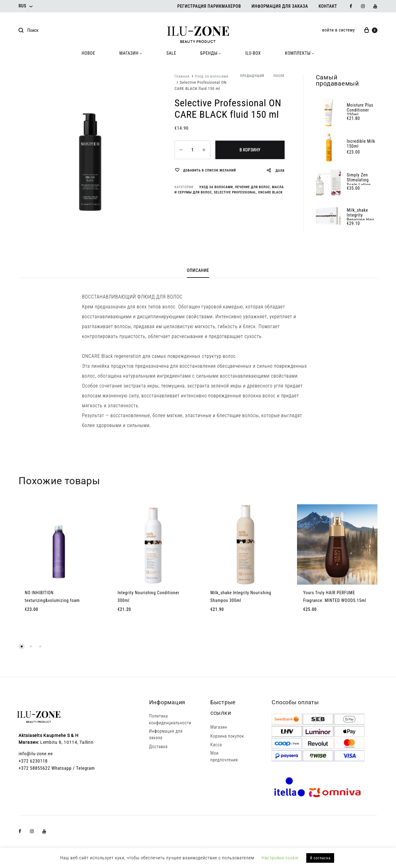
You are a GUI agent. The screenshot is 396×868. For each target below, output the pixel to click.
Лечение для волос (252, 187)
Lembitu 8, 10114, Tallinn (67, 742)
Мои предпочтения (224, 756)
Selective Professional (235, 192)
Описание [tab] (198, 270)
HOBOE (88, 53)
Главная (182, 76)
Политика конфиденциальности (170, 719)
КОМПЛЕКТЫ (300, 53)
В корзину (250, 150)
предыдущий (252, 76)
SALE (171, 53)
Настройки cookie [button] (280, 858)
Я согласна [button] (320, 858)
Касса (216, 745)
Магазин (219, 727)
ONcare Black (270, 192)
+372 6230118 (33, 761)
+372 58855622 (34, 768)
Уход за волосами (212, 76)
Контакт (328, 6)
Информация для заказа (280, 6)
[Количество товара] (192, 150)
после (279, 76)
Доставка (158, 747)
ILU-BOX (253, 53)
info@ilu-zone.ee (36, 754)
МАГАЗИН (131, 53)
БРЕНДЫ (211, 53)
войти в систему (338, 30)
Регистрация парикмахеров (209, 6)
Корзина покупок (227, 736)
